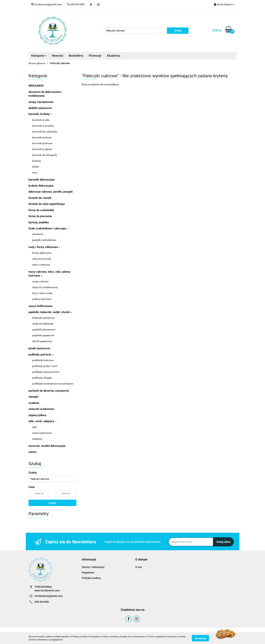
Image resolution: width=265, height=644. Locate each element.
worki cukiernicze (42, 433)
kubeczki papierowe (43, 318)
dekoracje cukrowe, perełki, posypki (51, 192)
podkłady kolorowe (43, 360)
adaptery (37, 439)
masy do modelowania (45, 287)
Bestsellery (76, 56)
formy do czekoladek (41, 210)
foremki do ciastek (40, 198)
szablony (34, 403)
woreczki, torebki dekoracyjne (47, 446)
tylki (34, 427)
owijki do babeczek (43, 324)
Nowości (58, 56)
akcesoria (38, 234)
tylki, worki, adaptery (42, 421)
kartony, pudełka (39, 222)
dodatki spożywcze (40, 108)
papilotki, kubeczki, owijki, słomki (50, 312)
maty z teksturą (41, 265)
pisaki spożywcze (39, 348)
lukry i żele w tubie (42, 293)
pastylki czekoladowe (44, 240)
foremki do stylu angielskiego (47, 204)
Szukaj (52, 503)
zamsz (33, 452)
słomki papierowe (42, 341)
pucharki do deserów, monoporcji (49, 391)
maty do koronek (42, 259)
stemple (33, 397)
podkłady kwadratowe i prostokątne (53, 384)
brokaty (37, 161)
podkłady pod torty (41, 355)
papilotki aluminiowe (44, 329)
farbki (35, 167)
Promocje (95, 56)
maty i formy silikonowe (44, 247)
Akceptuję (200, 638)
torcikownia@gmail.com (49, 596)
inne (35, 173)
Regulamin (88, 573)
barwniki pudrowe (42, 143)
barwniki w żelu (41, 120)
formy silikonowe (42, 253)
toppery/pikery (38, 415)
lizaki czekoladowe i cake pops (48, 228)
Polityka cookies (91, 578)
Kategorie (39, 56)
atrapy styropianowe (41, 102)
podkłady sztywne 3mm (46, 372)
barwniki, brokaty (40, 114)
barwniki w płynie (42, 149)
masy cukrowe (40, 281)
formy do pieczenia (40, 216)
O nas (139, 567)
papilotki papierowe (43, 335)
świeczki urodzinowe (41, 409)
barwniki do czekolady (45, 132)
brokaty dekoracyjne (41, 186)
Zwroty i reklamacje (93, 567)
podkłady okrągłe (42, 378)
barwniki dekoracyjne (42, 180)
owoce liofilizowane (40, 306)
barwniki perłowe (42, 137)
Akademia (114, 56)
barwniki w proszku (43, 126)
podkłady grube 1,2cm (45, 366)
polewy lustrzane (42, 299)
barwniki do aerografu (45, 155)
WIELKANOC (36, 86)
